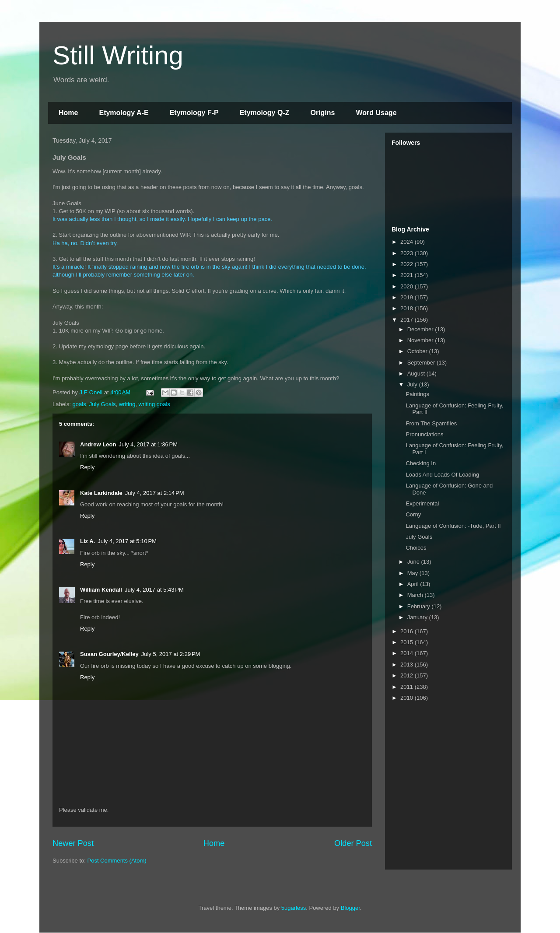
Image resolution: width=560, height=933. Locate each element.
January (418, 617)
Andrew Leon (98, 444)
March (416, 595)
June (414, 562)
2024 (408, 242)
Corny (413, 514)
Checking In (421, 463)
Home (68, 113)
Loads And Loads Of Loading (442, 475)
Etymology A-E (124, 113)
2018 (408, 308)
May (413, 573)
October (418, 351)
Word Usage (376, 113)
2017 (408, 320)
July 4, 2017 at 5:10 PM (127, 541)
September (422, 363)
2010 (408, 698)
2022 (408, 264)
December (421, 329)
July (413, 384)
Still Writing (118, 55)
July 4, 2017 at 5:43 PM (154, 590)
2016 (408, 631)
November (421, 340)
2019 (408, 297)
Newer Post (73, 843)
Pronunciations (424, 434)
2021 (408, 275)
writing (127, 404)
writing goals (154, 404)
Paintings (417, 394)
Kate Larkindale (101, 493)
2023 (408, 253)
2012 (408, 675)
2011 (408, 687)
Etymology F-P (194, 113)
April (414, 584)
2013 (408, 665)
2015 (408, 642)
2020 (408, 286)
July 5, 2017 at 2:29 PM (171, 654)
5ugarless (294, 908)
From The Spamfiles (431, 423)
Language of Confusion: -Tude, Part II (453, 526)
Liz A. (87, 541)
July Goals (103, 404)
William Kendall (101, 590)
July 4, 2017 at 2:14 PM (155, 493)
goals (79, 404)
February (420, 606)
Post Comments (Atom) (117, 861)
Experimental (422, 503)
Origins (322, 113)
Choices (416, 548)
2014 (408, 653)
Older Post (353, 843)
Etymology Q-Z (265, 113)
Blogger (350, 908)
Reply (87, 467)
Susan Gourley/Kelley (109, 654)
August (417, 374)
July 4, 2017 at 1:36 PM (148, 444)
